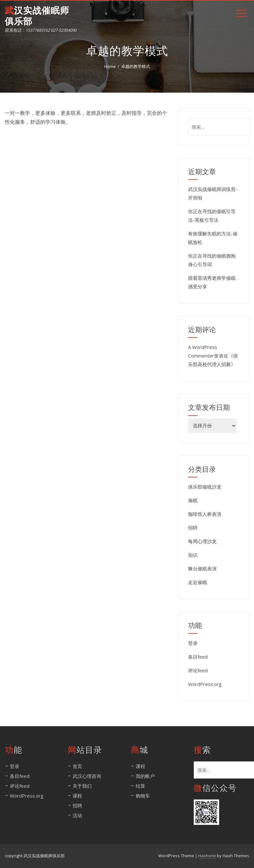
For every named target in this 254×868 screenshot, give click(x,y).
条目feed (198, 657)
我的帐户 (145, 776)
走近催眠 (198, 582)
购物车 (143, 796)
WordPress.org (205, 684)
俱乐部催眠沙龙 (205, 487)
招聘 (193, 528)
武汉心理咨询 (87, 776)
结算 (140, 786)
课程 (77, 796)
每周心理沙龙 (202, 541)
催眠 (193, 500)
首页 (77, 766)
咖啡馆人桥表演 (205, 514)
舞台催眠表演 (202, 569)
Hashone (207, 856)
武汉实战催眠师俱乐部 (37, 16)
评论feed (198, 670)
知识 (193, 555)
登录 (193, 643)
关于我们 (82, 786)
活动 (77, 815)
